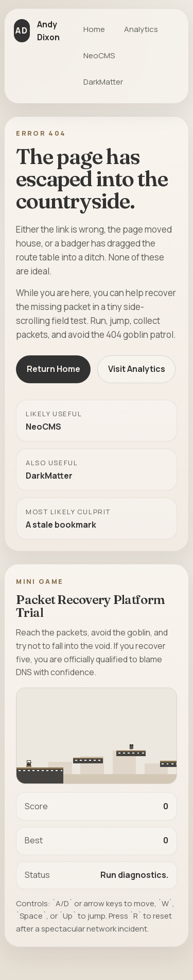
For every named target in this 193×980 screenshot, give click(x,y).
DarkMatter (103, 82)
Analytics (141, 29)
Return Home (54, 369)
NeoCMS (99, 55)
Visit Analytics (137, 369)
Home (94, 29)
